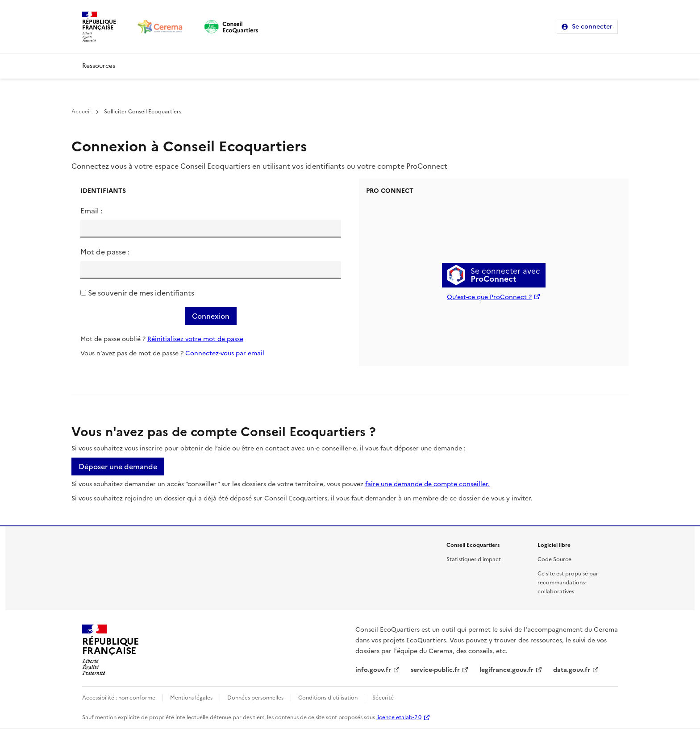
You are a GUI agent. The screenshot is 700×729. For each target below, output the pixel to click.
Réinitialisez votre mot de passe (195, 339)
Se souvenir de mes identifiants (141, 293)
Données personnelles (255, 698)
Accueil (81, 112)
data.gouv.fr (572, 670)
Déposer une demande (118, 467)
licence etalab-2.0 (399, 717)
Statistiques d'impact (474, 559)
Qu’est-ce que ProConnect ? (489, 297)
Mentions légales (191, 698)
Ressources (99, 66)
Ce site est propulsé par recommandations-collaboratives (568, 583)
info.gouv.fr (373, 670)
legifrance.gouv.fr (506, 670)
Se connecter (592, 27)
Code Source (554, 559)
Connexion (211, 316)
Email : (91, 211)
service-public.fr (435, 670)
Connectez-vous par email (225, 353)
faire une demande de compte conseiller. (427, 484)
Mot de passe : (105, 252)
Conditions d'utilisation (328, 698)
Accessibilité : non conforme (119, 698)
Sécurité (383, 698)
